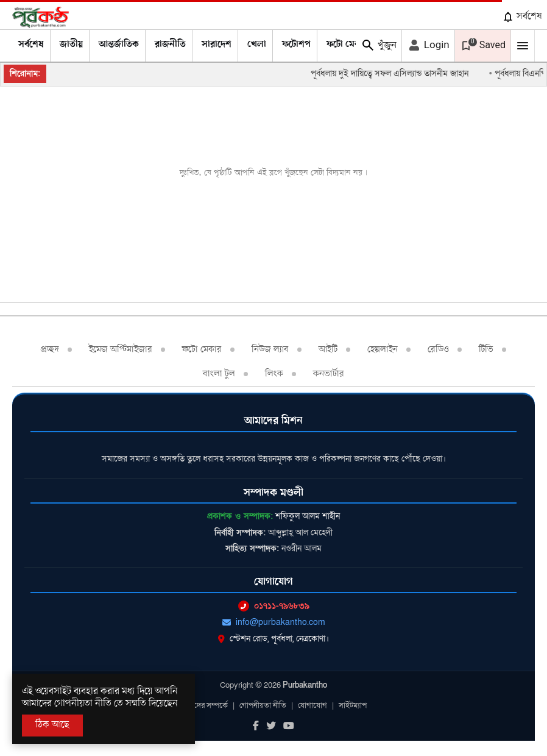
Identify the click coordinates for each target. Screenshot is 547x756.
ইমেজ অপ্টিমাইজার (121, 349)
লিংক (274, 374)
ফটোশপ (296, 45)
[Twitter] (271, 727)
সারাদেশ (217, 45)
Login (428, 45)
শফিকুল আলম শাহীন (308, 516)
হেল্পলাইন (383, 349)
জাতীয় (71, 45)
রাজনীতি (170, 45)
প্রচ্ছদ (50, 349)
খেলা (257, 45)
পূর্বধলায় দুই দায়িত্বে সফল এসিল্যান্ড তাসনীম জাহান (396, 73)
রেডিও (438, 349)
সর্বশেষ (522, 16)
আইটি (328, 349)
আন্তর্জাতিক (119, 45)
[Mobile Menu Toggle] (523, 46)
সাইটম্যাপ (353, 705)
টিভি (486, 349)
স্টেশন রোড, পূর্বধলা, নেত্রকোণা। (273, 639)
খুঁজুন (379, 45)
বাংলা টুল (219, 374)
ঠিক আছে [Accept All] (52, 725)
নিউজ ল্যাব (270, 349)
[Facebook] (256, 727)
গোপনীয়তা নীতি (263, 705)
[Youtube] (289, 727)
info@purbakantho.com (274, 622)
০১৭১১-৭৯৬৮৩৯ (274, 606)
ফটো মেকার (348, 45)
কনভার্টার (329, 374)
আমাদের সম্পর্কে (204, 705)
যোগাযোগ (312, 705)
